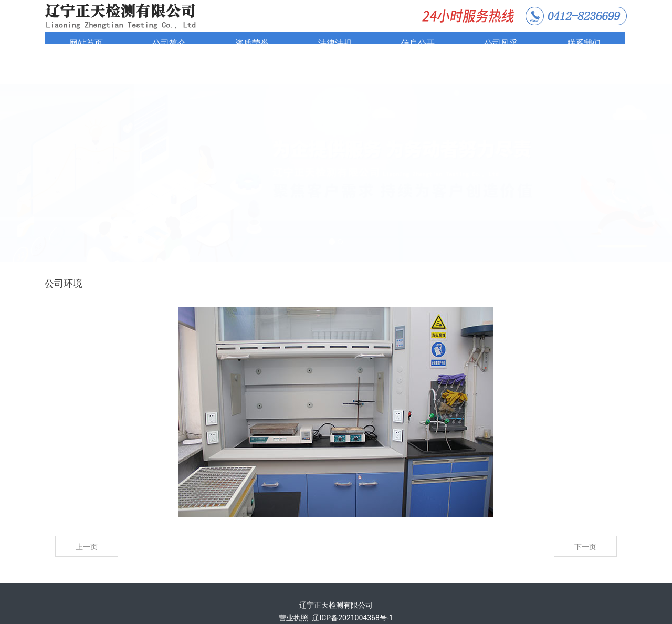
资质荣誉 (252, 43)
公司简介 (169, 43)
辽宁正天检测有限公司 (336, 577)
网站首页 (86, 43)
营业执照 (293, 589)
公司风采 (501, 43)
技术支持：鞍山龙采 (336, 602)
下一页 (585, 518)
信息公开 (418, 43)
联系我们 (584, 43)
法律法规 (335, 43)
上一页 (87, 518)
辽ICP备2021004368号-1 (352, 589)
